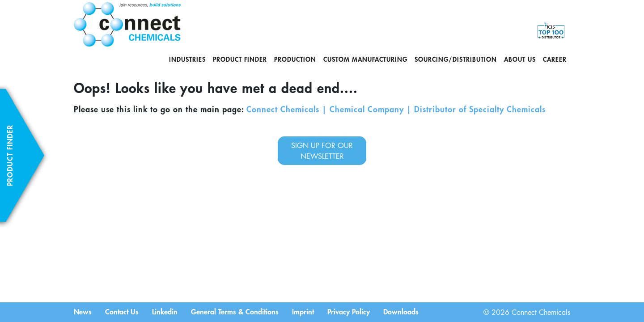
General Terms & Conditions (235, 311)
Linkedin (165, 311)
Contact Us (122, 311)
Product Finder (240, 59)
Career (555, 59)
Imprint (303, 311)
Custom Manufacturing (365, 59)
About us (520, 59)
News (83, 311)
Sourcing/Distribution (456, 59)
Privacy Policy (349, 311)
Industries (187, 59)
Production (295, 59)
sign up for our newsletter (322, 151)
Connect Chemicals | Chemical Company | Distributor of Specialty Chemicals (396, 109)
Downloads (401, 311)
